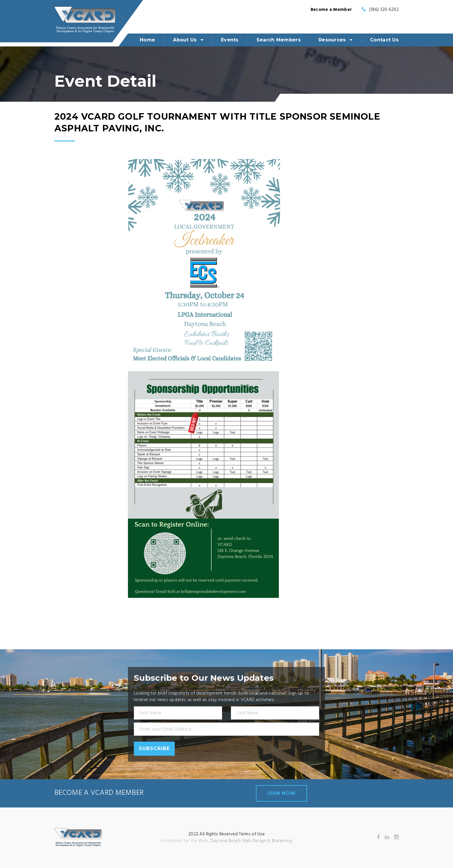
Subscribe (154, 749)
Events (230, 40)
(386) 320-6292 (384, 10)
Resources (332, 40)
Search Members (279, 40)
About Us (185, 40)
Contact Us (384, 40)
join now (282, 793)
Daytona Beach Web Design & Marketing (251, 841)
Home (147, 40)
